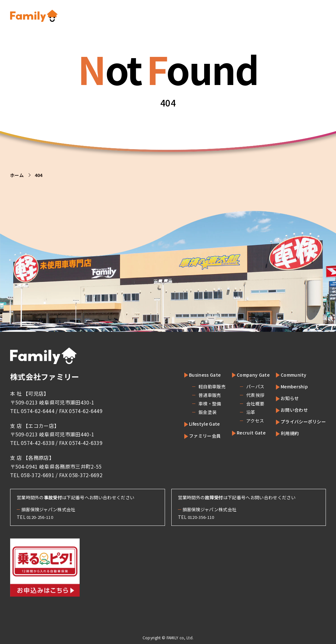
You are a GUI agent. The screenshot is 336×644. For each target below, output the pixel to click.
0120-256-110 (42, 517)
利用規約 (285, 433)
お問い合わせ (290, 410)
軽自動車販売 (198, 386)
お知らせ (285, 398)
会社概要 (242, 404)
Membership (290, 386)
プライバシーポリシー (300, 421)
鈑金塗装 (193, 412)
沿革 (238, 412)
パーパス (242, 386)
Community (288, 374)
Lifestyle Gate (194, 423)
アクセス (242, 421)
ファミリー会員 (194, 435)
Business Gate (194, 374)
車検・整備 (196, 404)
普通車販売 (196, 395)
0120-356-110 (203, 517)
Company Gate (243, 374)
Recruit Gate (241, 432)
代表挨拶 (242, 395)
